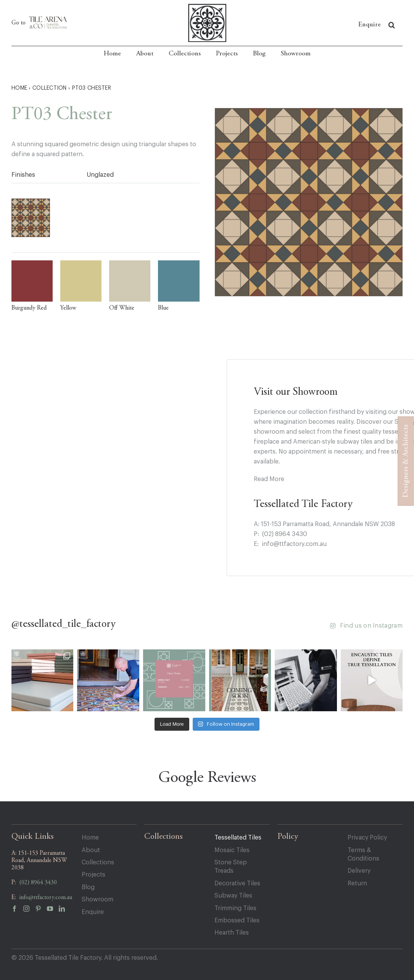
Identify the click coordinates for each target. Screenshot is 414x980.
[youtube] (53, 911)
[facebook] (17, 911)
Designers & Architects (406, 461)
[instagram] (29, 911)
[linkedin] (65, 911)
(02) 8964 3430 (285, 534)
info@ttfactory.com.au (294, 544)
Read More (269, 479)
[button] (392, 25)
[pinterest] (41, 911)
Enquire (370, 25)
